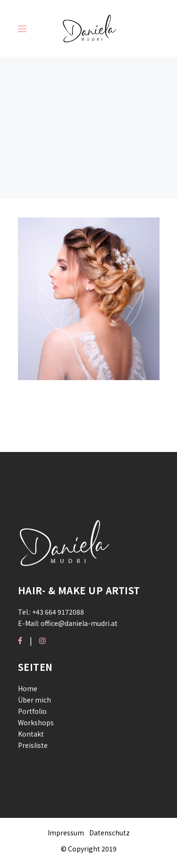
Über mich (34, 700)
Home (28, 688)
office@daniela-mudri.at (79, 623)
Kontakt (31, 734)
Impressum (66, 833)
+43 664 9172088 (58, 612)
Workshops (36, 722)
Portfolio (32, 711)
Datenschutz (110, 833)
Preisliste (33, 745)
